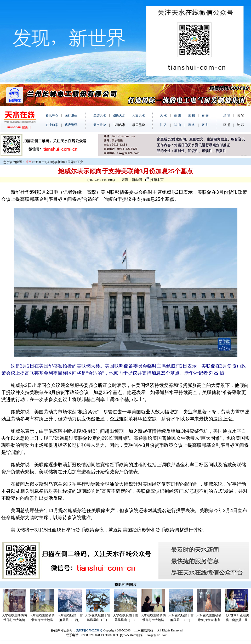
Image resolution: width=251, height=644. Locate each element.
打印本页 (155, 180)
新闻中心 (42, 162)
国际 (71, 162)
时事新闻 (58, 162)
